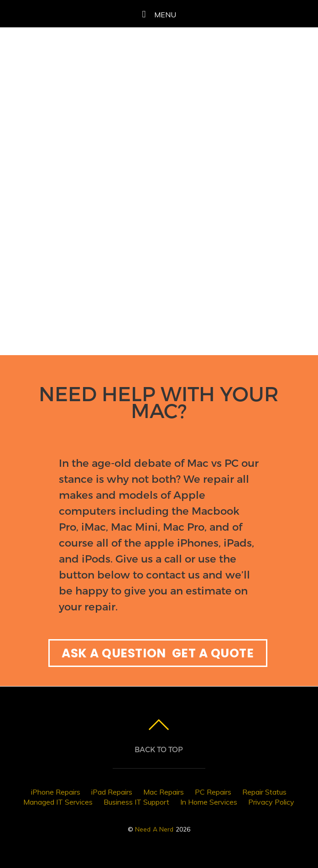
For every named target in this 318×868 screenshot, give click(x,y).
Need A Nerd (154, 829)
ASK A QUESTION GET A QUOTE (158, 653)
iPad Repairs (112, 792)
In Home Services (209, 802)
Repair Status (264, 792)
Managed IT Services (58, 802)
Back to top (159, 749)
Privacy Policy (271, 802)
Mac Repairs (164, 792)
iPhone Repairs (56, 792)
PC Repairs (213, 792)
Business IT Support (136, 802)
